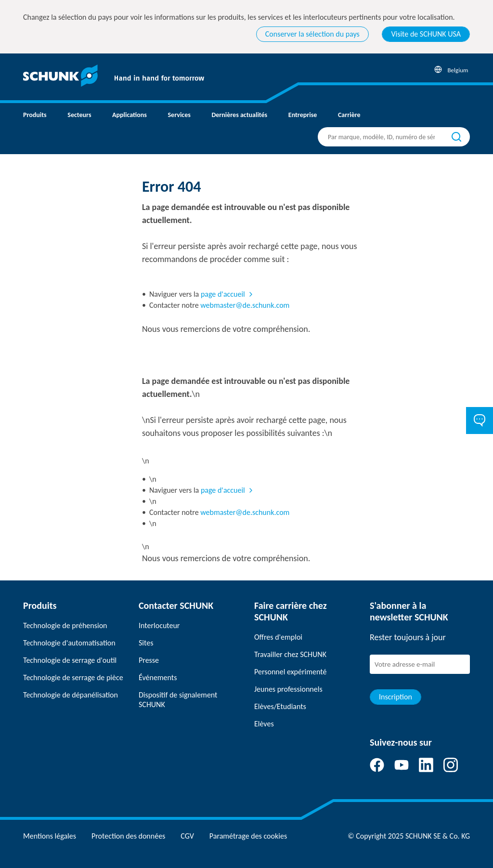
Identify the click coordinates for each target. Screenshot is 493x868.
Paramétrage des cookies (248, 836)
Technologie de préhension (65, 625)
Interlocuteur (159, 625)
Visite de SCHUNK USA (426, 34)
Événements (158, 677)
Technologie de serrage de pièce (73, 677)
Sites (146, 643)
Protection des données (128, 836)
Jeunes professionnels (288, 689)
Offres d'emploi (278, 637)
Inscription (396, 697)
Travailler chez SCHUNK (290, 654)
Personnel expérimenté (290, 672)
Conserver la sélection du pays (312, 34)
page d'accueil (223, 294)
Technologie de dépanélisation (71, 695)
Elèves (264, 724)
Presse (149, 660)
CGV (187, 836)
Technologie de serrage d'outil (70, 660)
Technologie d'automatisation (69, 643)
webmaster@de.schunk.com (245, 305)
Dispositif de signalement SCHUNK (178, 700)
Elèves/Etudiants (280, 706)
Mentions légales (50, 836)
